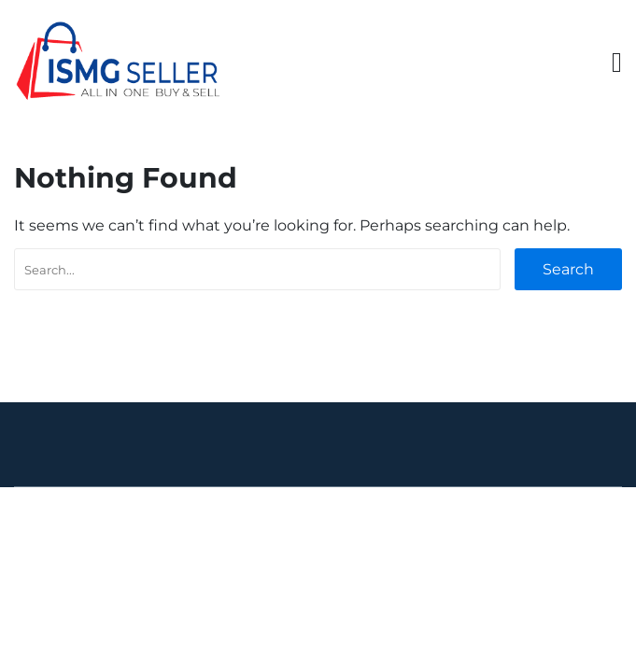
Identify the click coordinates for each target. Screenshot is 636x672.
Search (568, 269)
